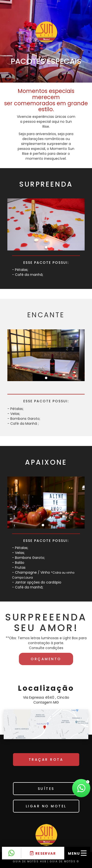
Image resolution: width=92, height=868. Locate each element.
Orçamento (46, 659)
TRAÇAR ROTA (46, 760)
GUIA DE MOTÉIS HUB (30, 861)
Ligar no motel (46, 806)
